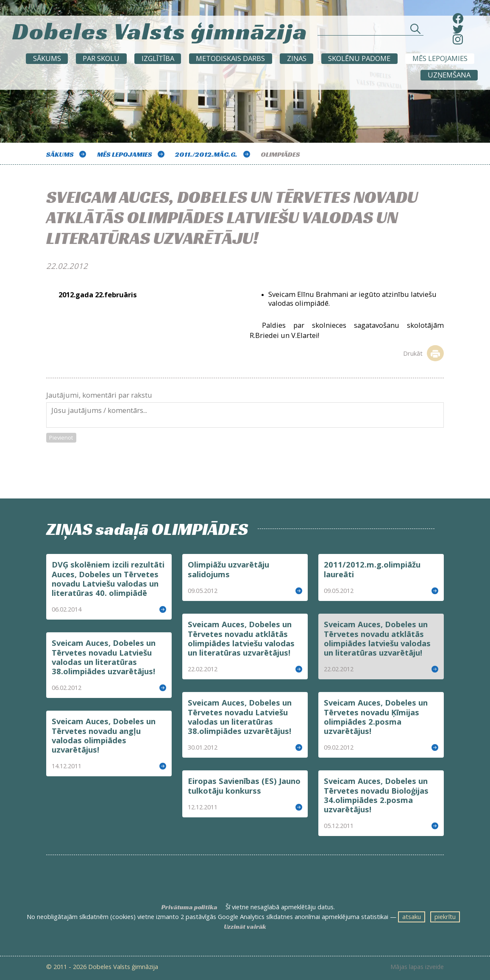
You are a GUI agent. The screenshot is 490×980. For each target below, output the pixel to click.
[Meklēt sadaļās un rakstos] (370, 31)
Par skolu (101, 58)
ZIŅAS (297, 58)
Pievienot (61, 437)
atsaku (412, 916)
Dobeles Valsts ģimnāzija (160, 29)
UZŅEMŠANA (449, 75)
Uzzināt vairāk (245, 927)
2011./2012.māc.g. (206, 154)
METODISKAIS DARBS (230, 58)
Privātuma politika (189, 907)
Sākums (47, 58)
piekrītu (445, 916)
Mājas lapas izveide (417, 967)
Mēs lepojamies (440, 58)
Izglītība (158, 58)
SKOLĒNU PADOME (359, 58)
